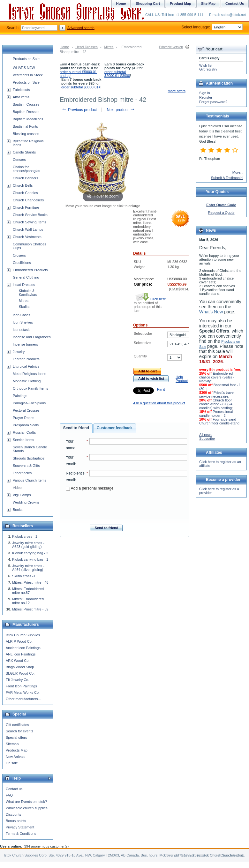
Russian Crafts (24, 432)
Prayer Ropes (23, 418)
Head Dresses (87, 47)
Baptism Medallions (28, 119)
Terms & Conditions (21, 834)
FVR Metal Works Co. (23, 692)
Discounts (13, 814)
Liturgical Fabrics (26, 366)
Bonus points (16, 821)
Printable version (171, 47)
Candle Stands (24, 152)
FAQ (9, 795)
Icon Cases (22, 315)
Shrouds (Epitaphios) (29, 458)
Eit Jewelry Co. (17, 680)
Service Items (23, 440)
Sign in (205, 93)
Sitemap (12, 744)
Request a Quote (221, 213)
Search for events (19, 731)
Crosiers (19, 255)
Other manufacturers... (23, 699)
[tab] (76, 428)
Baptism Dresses (26, 112)
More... (238, 172)
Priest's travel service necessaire (217, 394)
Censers (19, 160)
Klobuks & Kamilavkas (28, 293)
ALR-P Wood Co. (19, 641)
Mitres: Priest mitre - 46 (30, 582)
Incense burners (25, 344)
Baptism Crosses (26, 104)
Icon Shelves (23, 322)
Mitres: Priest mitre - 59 (30, 609)
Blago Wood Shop (20, 667)
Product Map (181, 4)
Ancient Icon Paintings (23, 648)
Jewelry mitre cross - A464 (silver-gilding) (28, 568)
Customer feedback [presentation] (115, 428)
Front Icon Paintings (21, 686)
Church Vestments (27, 237)
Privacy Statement (20, 827)
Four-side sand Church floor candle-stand (219, 421)
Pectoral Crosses (26, 410)
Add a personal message (90, 488)
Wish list (206, 65)
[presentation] (126, 506)
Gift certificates (17, 725)
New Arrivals (15, 757)
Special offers (16, 737)
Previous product (79, 110)
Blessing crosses (26, 134)
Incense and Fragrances (32, 337)
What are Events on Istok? (26, 802)
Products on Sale (26, 59)
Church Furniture (26, 207)
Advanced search (81, 28)
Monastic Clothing (27, 381)
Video (17, 488)
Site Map (208, 4)
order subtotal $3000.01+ (81, 87)
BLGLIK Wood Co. (20, 673)
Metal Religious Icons (30, 374)
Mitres (109, 47)
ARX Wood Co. (18, 661)
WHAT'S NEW (24, 68)
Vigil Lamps (22, 495)
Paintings (20, 396)
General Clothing (26, 277)
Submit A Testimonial (227, 178)
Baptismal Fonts (25, 126)
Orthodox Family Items (30, 388)
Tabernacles (22, 473)
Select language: (212, 27)
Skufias (25, 307)
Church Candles (25, 193)
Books (18, 510)
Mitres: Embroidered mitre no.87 (28, 591)
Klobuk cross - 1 (25, 536)
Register (206, 97)
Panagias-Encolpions (29, 403)
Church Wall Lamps (28, 229)
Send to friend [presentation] (76, 428)
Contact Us (235, 4)
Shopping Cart (148, 4)
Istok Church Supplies (23, 635)
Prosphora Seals (26, 425)
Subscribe (207, 438)
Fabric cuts (21, 90)
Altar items (21, 97)
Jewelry (19, 352)
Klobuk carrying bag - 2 (30, 553)
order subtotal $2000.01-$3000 (117, 74)
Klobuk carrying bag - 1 (30, 559)
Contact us (14, 789)
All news (206, 435)
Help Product (182, 379)
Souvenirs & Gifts (26, 466)
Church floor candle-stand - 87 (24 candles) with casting (216, 404)
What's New (211, 312)
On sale (12, 763)
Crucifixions (22, 263)
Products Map (17, 750)
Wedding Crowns (26, 502)
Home (64, 47)
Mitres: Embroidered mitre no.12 (28, 601)
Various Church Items (30, 480)
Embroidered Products (30, 270)
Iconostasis (22, 330)
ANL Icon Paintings (21, 654)
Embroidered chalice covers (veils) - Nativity (217, 377)
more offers (177, 91)
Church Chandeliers (28, 200)
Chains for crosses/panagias (26, 169)
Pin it (161, 389)
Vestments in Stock (28, 75)
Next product (121, 110)
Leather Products (26, 359)
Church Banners (26, 178)
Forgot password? (213, 102)
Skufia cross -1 (24, 576)
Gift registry (208, 69)
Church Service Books (30, 215)
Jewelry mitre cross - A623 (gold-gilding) (28, 545)
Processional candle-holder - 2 (216, 414)
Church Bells (23, 185)
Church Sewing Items (30, 222)
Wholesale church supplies (27, 808)
